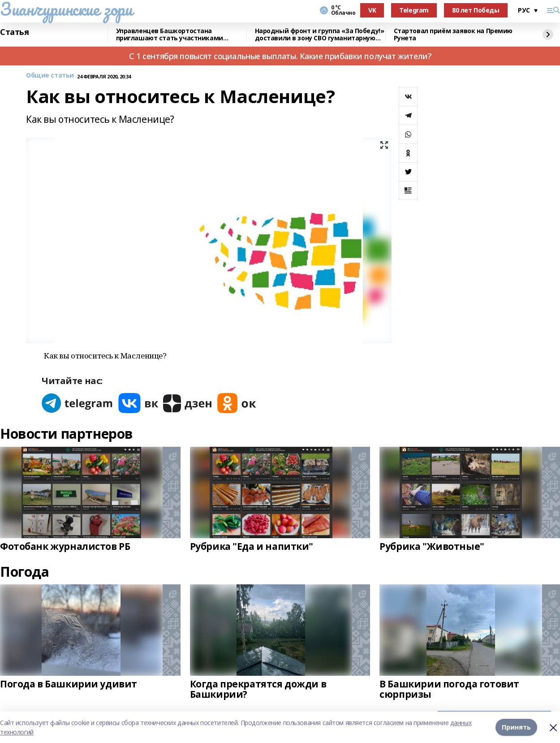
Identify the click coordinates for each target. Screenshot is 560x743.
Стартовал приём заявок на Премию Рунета (453, 35)
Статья (14, 32)
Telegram (414, 10)
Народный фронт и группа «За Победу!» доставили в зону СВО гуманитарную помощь (320, 35)
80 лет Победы (476, 10)
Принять (516, 727)
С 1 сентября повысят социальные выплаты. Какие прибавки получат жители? (280, 56)
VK (372, 10)
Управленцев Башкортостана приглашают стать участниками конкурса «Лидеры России (170, 35)
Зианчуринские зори (66, 9)
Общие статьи (50, 76)
